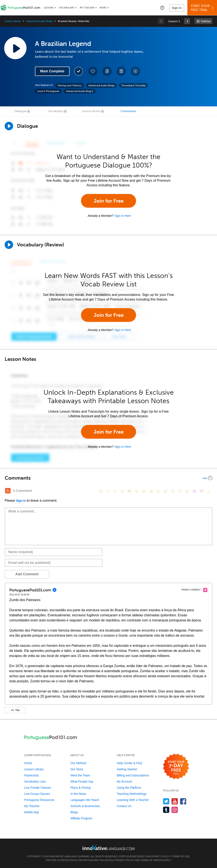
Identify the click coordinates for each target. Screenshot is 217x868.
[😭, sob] (166, 491)
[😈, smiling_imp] (194, 491)
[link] (187, 21)
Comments (128, 111)
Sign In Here (123, 216)
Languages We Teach (85, 800)
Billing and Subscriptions (133, 775)
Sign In (177, 8)
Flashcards (31, 775)
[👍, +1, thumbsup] (209, 491)
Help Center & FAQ (129, 763)
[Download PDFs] (121, 71)
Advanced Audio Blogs (39, 21)
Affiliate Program (81, 818)
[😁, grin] (115, 491)
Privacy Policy (160, 856)
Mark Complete (52, 71)
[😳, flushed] (108, 491)
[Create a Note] (107, 71)
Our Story (77, 769)
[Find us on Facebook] (183, 801)
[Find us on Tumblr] (166, 810)
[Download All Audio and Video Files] (135, 71)
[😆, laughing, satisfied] (144, 491)
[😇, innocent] (173, 491)
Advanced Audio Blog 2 (80, 91)
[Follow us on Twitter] (166, 801)
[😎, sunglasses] (129, 491)
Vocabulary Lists (35, 781)
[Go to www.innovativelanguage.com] (108, 847)
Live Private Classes (38, 788)
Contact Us (124, 806)
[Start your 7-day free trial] (176, 767)
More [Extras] (103, 8)
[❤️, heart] (202, 491)
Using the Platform (129, 788)
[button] (162, 8)
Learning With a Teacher (133, 800)
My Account (124, 781)
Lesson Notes (91, 111)
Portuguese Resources (39, 800)
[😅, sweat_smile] (151, 491)
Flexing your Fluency (70, 85)
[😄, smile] (101, 491)
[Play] (9, 245)
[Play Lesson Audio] (15, 48)
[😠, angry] (137, 491)
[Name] (54, 552)
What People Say (82, 781)
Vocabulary (67, 8)
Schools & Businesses (85, 806)
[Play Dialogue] (9, 126)
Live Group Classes (37, 794)
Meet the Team (80, 775)
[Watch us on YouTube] (175, 801)
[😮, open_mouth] (187, 491)
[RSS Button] (8, 491)
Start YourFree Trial (203, 8)
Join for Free (109, 201)
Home (28, 763)
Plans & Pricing (80, 788)
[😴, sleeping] (180, 491)
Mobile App (31, 812)
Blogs (74, 812)
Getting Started (127, 769)
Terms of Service (152, 860)
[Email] (54, 563)
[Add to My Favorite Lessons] (93, 71)
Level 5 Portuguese (48, 91)
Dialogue (20, 111)
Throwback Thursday (133, 85)
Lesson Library (13, 21)
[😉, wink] (158, 491)
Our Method (78, 763)
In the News (78, 794)
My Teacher (87, 8)
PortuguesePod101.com (135, 856)
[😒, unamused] (122, 491)
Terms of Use (181, 856)
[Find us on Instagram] (175, 810)
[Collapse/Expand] (108, 478)
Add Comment (27, 574)
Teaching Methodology (132, 794)
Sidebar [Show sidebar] (206, 21)
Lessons (49, 8)
